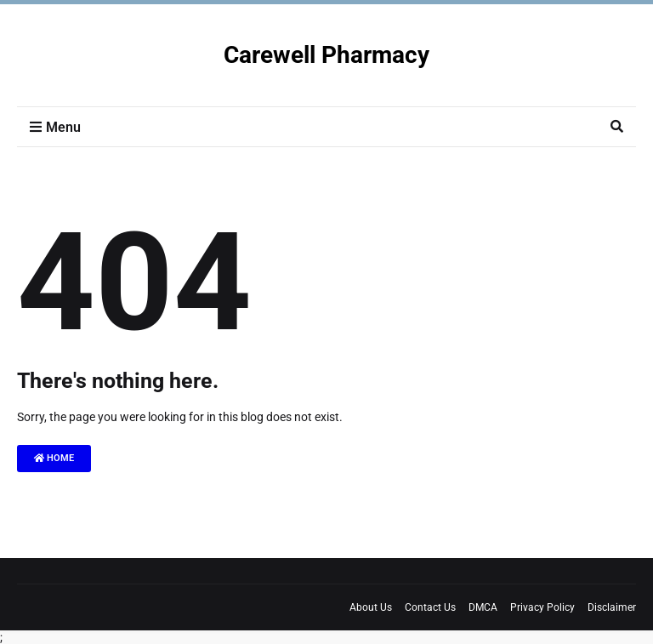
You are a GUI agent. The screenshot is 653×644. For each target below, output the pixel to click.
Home (54, 458)
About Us (371, 607)
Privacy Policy (542, 607)
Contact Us (430, 607)
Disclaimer (612, 607)
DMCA (483, 607)
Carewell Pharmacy (326, 55)
